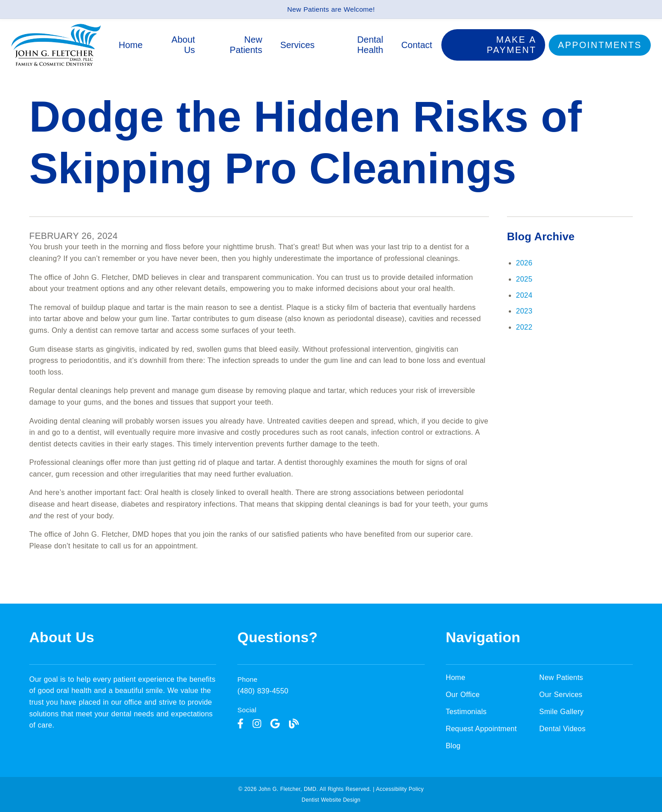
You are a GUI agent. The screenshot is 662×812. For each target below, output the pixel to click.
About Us (183, 45)
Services (298, 45)
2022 (524, 327)
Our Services (561, 695)
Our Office (463, 695)
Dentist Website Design (331, 800)
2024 (524, 295)
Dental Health (370, 45)
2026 (524, 263)
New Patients (246, 45)
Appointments (600, 45)
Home (131, 45)
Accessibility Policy (400, 789)
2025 (524, 279)
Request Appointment (481, 729)
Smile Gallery (562, 712)
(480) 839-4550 (263, 691)
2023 (524, 311)
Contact (417, 45)
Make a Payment (512, 45)
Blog (453, 746)
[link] (56, 64)
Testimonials (466, 712)
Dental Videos (562, 729)
